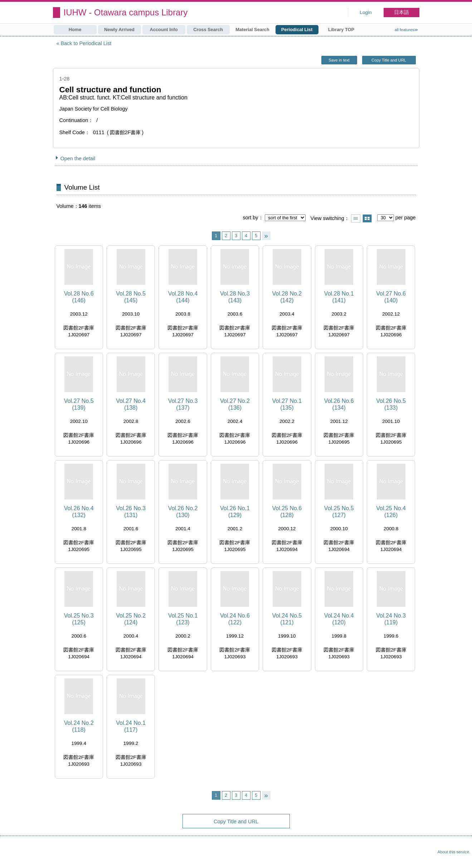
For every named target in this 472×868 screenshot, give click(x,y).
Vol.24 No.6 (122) (235, 619)
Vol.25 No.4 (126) (391, 512)
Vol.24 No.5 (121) (287, 619)
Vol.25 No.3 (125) (79, 619)
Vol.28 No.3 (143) (235, 297)
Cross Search (208, 30)
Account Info (164, 30)
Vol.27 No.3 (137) (183, 404)
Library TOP (341, 30)
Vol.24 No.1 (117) (131, 726)
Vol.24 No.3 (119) (391, 619)
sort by (250, 218)
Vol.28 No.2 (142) (287, 297)
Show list (356, 218)
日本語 (402, 12)
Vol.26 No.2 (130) (183, 512)
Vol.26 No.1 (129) (235, 512)
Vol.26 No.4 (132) (79, 512)
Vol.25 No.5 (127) (339, 512)
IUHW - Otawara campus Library (126, 12)
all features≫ (407, 30)
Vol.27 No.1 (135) (287, 404)
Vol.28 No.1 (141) (339, 297)
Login (366, 12)
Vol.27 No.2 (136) (235, 404)
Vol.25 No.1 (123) (183, 619)
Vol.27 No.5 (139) (79, 404)
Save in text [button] (339, 60)
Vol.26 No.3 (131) (131, 512)
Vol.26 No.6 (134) (339, 404)
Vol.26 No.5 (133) (391, 404)
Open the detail (78, 159)
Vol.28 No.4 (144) (183, 297)
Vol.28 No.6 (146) (79, 297)
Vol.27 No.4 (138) (131, 404)
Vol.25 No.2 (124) (131, 619)
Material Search (252, 30)
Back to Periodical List (86, 43)
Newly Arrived (119, 30)
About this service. (454, 852)
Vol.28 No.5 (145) (131, 297)
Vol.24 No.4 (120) (339, 619)
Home (75, 30)
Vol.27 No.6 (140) (391, 297)
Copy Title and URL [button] (389, 60)
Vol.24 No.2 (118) (79, 726)
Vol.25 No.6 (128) (287, 512)
